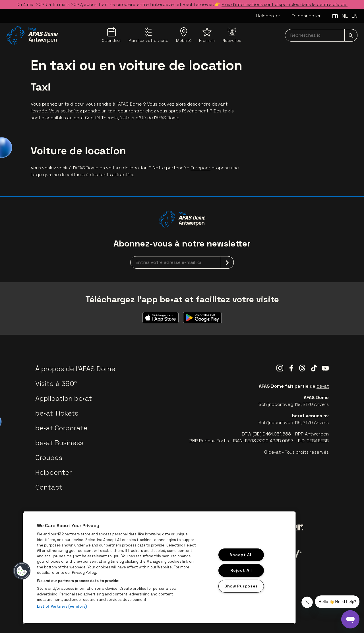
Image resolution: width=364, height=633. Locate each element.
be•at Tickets (57, 413)
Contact (49, 487)
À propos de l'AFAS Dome (75, 369)
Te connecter (306, 16)
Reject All (241, 570)
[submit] (351, 35)
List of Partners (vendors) (62, 606)
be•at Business (59, 443)
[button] (22, 571)
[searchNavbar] (321, 35)
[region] (159, 568)
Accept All (241, 555)
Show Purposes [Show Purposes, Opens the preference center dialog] (241, 586)
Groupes (49, 458)
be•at (323, 386)
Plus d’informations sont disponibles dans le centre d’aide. (285, 4)
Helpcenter (268, 16)
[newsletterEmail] (182, 262)
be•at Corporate (61, 428)
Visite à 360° (56, 384)
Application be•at (64, 398)
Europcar (200, 168)
